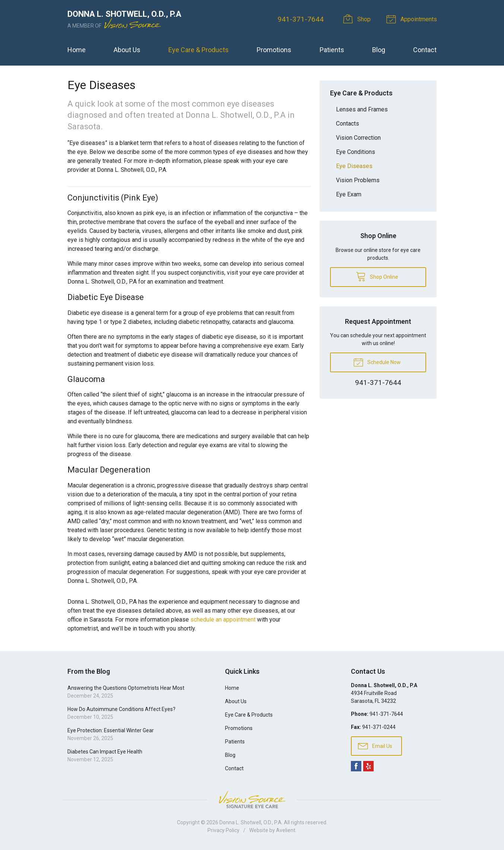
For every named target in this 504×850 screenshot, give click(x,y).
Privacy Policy (224, 830)
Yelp (368, 766)
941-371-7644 (301, 19)
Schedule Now (377, 362)
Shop (358, 19)
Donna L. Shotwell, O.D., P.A (251, 822)
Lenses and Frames (362, 109)
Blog (379, 50)
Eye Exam (349, 194)
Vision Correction (358, 138)
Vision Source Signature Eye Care (252, 800)
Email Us (375, 746)
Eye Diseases (354, 166)
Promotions (274, 50)
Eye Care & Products (199, 50)
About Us (127, 50)
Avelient (286, 830)
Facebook (356, 766)
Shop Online (377, 276)
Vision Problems (358, 180)
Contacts (348, 124)
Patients (332, 50)
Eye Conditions (356, 152)
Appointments (413, 19)
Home (77, 50)
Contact (425, 50)
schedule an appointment (223, 620)
